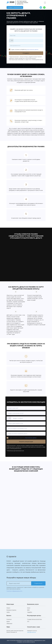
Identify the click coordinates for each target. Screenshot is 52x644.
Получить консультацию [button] (26, 442)
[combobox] (11, 41)
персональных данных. (31, 438)
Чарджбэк (30, 612)
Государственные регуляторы (35, 619)
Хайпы (8, 612)
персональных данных (33, 49)
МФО (28, 610)
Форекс (8, 608)
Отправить (26, 53)
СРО (28, 621)
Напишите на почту (32, 631)
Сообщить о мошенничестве (15, 7)
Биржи (8, 621)
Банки (29, 608)
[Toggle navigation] (45, 3)
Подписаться (38, 583)
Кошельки (9, 619)
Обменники (9, 623)
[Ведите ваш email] (26, 583)
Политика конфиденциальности (14, 591)
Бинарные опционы (11, 610)
